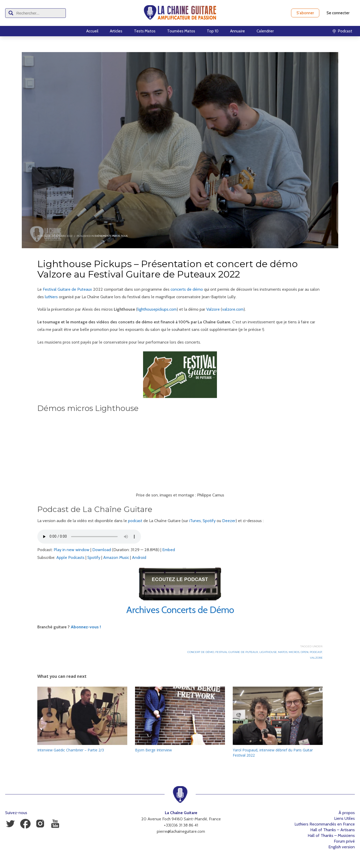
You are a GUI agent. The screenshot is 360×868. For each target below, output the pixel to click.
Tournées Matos (181, 31)
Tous (124, 236)
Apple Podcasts (70, 557)
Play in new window (72, 550)
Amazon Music (116, 557)
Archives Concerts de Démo (180, 610)
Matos (116, 236)
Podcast (316, 652)
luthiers (51, 297)
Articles (116, 31)
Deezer (229, 521)
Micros (294, 652)
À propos (347, 813)
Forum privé (344, 841)
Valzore (213, 309)
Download (102, 550)
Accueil (92, 31)
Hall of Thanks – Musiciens (331, 835)
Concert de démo (201, 652)
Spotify (209, 521)
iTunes (195, 521)
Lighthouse (268, 652)
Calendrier (265, 31)
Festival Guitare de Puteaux (67, 289)
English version (342, 847)
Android (139, 557)
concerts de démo (187, 289)
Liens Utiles (344, 818)
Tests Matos (145, 31)
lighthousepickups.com (157, 309)
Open (305, 652)
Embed (169, 550)
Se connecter (338, 13)
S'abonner (305, 13)
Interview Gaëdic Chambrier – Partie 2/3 (71, 750)
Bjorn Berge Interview (153, 750)
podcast (135, 521)
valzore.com (233, 309)
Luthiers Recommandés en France (325, 824)
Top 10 (213, 31)
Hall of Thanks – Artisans (333, 830)
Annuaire (238, 31)
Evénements (103, 236)
